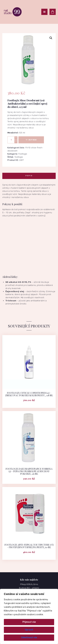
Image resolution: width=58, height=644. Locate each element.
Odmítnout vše (29, 638)
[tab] (29, 176)
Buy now (33, 140)
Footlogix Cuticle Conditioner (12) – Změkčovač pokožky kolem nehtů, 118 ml (29, 394)
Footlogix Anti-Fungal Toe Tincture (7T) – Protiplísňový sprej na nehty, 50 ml (29, 546)
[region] (29, 616)
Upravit (29, 630)
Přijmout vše (29, 622)
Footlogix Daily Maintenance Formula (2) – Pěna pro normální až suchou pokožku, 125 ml (29, 471)
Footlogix (23, 154)
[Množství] (12, 140)
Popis (29, 176)
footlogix (19, 157)
